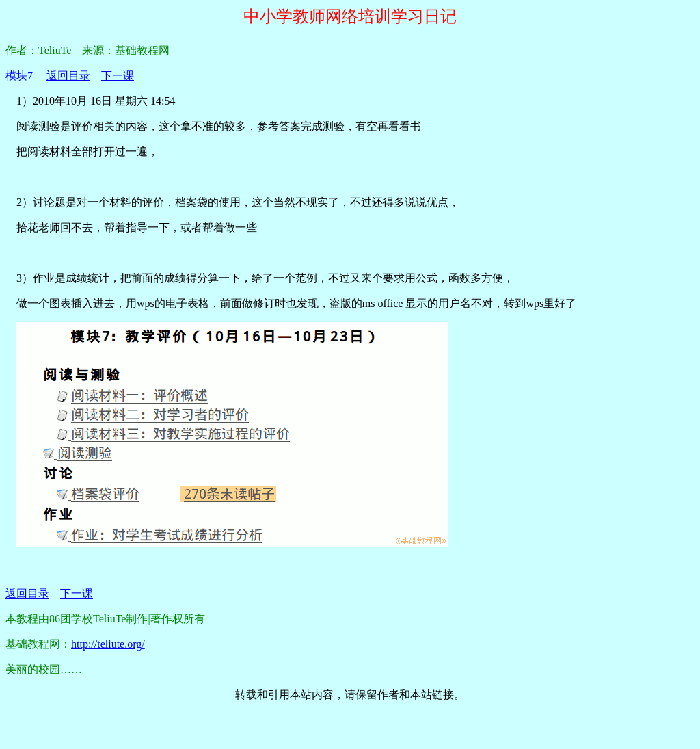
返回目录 (68, 76)
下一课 (118, 76)
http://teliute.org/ (108, 644)
